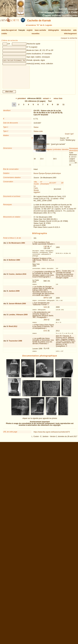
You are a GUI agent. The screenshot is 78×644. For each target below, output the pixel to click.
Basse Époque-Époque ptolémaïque (47, 176)
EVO (45, 333)
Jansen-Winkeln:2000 (17, 306)
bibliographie (54, 30)
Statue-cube (38, 134)
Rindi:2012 (13, 329)
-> (47, 101)
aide (75, 30)
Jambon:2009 (14, 293)
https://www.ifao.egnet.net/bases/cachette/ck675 (52, 434)
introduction (66, 30)
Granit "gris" (69, 136)
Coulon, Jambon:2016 (18, 276)
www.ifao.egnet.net (9, 30)
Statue (36, 129)
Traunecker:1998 (15, 343)
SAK (45, 309)
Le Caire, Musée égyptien (37, 191)
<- (21, 101)
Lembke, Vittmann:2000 (18, 317)
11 (63, 107)
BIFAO (46, 300)
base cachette (40, 30)
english (30, 30)
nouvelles (35, 34)
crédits (4, 34)
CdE (45, 249)
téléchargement (70, 34)
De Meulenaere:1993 (17, 245)
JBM (45, 322)
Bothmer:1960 (14, 262)
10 (58, 107)
